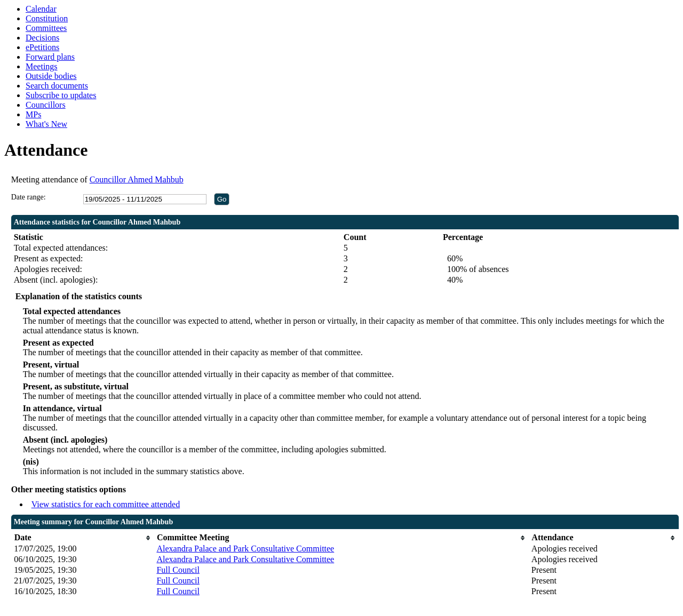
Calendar (41, 9)
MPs (33, 114)
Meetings (42, 66)
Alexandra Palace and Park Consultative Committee (245, 549)
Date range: (29, 197)
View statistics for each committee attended (106, 504)
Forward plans (50, 57)
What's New (46, 124)
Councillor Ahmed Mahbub (137, 179)
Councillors (46, 105)
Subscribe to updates (61, 95)
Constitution (47, 18)
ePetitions (42, 47)
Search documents (57, 86)
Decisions (42, 38)
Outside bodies (51, 76)
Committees (46, 28)
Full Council (178, 570)
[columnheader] (82, 538)
